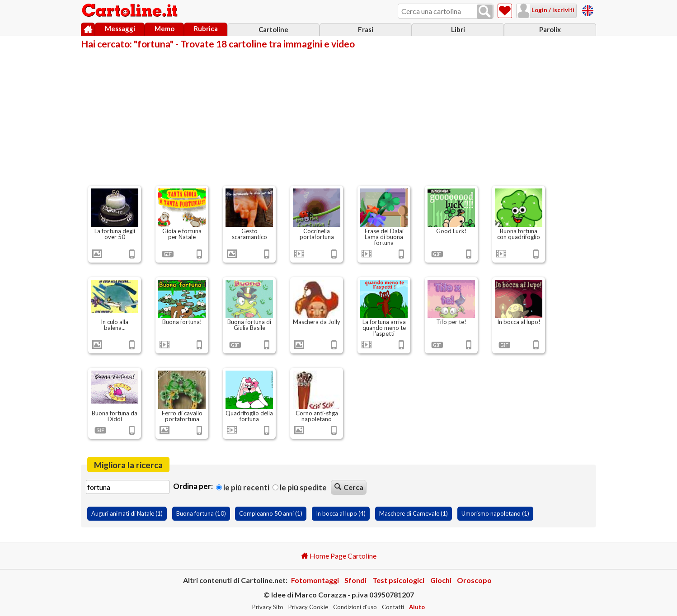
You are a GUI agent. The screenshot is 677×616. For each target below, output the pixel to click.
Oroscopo (474, 580)
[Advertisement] (338, 117)
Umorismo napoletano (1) (495, 513)
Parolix (550, 29)
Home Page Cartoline (339, 556)
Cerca (349, 487)
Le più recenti (243, 487)
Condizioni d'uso (355, 607)
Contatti (393, 607)
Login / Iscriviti (552, 10)
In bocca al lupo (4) (341, 513)
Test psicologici (398, 580)
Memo (165, 28)
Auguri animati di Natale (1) (127, 513)
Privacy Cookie (308, 607)
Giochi (441, 580)
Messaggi (120, 28)
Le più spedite (300, 487)
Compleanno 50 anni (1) (271, 513)
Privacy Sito (268, 607)
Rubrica (206, 28)
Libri (458, 29)
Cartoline (273, 29)
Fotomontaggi (315, 580)
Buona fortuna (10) (201, 513)
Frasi (366, 29)
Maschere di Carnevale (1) (414, 513)
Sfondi (355, 580)
